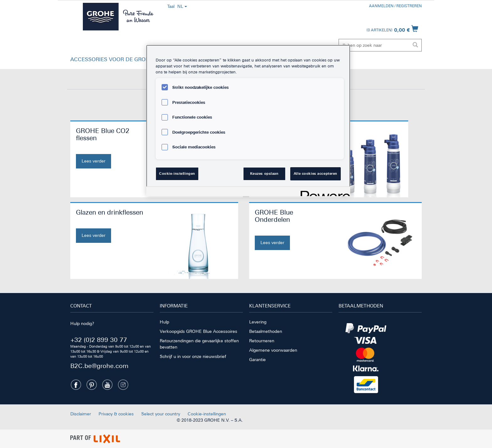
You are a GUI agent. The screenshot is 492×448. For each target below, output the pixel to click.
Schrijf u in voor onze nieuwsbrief (193, 356)
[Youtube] (107, 385)
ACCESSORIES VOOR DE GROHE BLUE (119, 59)
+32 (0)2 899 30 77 (99, 340)
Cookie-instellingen (207, 414)
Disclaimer (81, 414)
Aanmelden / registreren (395, 6)
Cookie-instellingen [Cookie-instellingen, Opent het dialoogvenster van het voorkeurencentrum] (177, 173)
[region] (248, 120)
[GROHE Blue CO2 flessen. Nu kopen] (112, 148)
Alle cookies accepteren (316, 173)
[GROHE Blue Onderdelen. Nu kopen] (291, 229)
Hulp (164, 322)
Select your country (161, 414)
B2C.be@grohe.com (99, 366)
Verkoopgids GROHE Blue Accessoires (198, 331)
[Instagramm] (123, 385)
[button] (119, 61)
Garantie (257, 360)
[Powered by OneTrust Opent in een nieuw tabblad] (323, 192)
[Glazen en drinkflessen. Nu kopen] (111, 226)
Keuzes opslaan (264, 173)
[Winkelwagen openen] (392, 29)
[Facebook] (76, 385)
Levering (258, 322)
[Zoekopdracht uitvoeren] (415, 45)
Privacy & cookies (116, 414)
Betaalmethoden (266, 331)
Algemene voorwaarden (273, 350)
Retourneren (262, 341)
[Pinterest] (92, 385)
